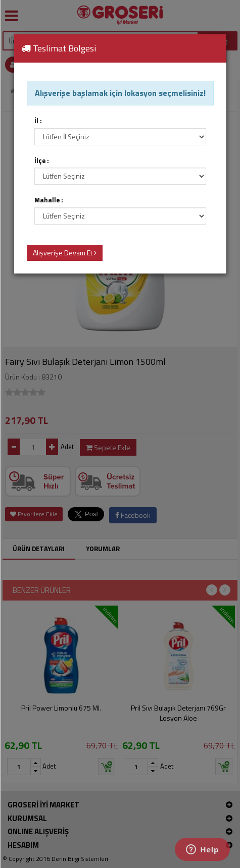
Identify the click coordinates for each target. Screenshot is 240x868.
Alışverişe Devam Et (65, 253)
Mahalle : (49, 200)
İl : (38, 121)
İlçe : (42, 161)
